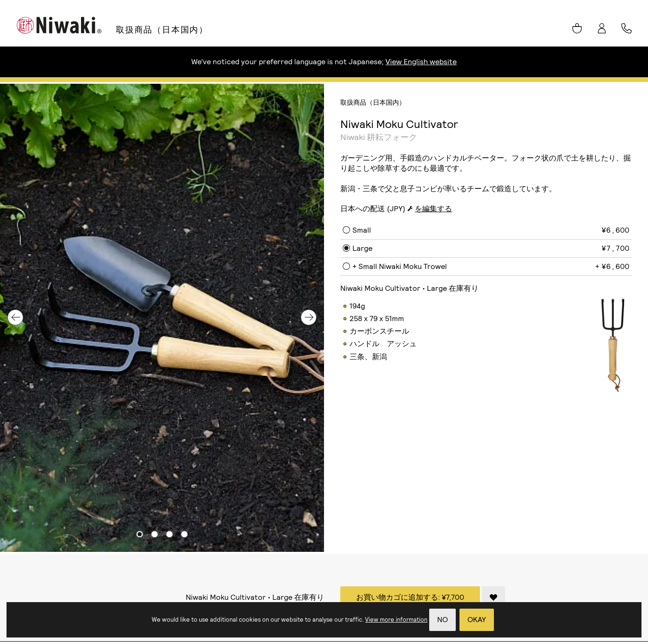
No (442, 620)
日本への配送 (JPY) (373, 209)
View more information (396, 620)
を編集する (433, 209)
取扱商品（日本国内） (162, 30)
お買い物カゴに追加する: (410, 597)
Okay (477, 620)
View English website (421, 62)
